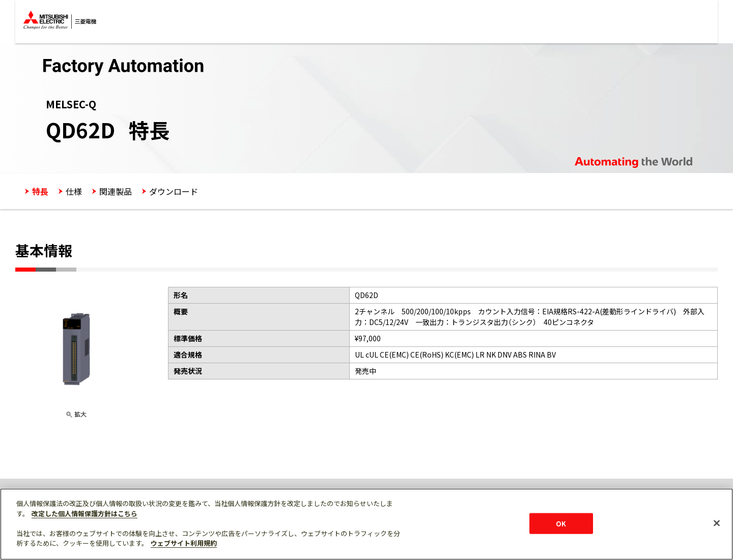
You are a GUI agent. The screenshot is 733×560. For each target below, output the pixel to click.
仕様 (74, 191)
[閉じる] (717, 523)
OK (561, 523)
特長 (40, 191)
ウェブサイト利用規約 (184, 543)
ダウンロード (174, 191)
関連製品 (116, 191)
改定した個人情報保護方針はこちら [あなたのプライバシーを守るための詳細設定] (84, 513)
